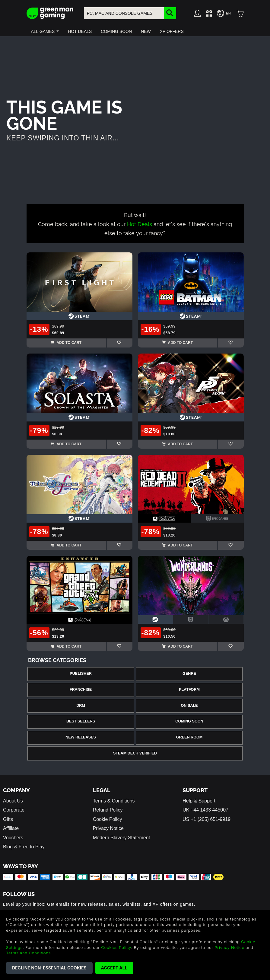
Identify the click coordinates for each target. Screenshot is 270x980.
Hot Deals (140, 224)
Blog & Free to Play (24, 847)
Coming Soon (189, 721)
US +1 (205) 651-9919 (206, 819)
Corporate (14, 810)
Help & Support (199, 801)
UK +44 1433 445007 (205, 810)
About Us (13, 801)
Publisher (81, 674)
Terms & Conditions (114, 801)
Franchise (81, 690)
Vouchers (13, 838)
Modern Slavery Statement (121, 838)
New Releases (81, 737)
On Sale (189, 706)
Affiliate (11, 828)
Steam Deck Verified (135, 753)
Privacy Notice (108, 828)
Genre (189, 674)
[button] (45, 31)
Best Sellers (81, 721)
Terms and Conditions (28, 953)
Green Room (189, 737)
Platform (189, 690)
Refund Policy (108, 810)
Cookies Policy (116, 947)
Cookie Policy (108, 819)
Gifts (8, 819)
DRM (81, 706)
